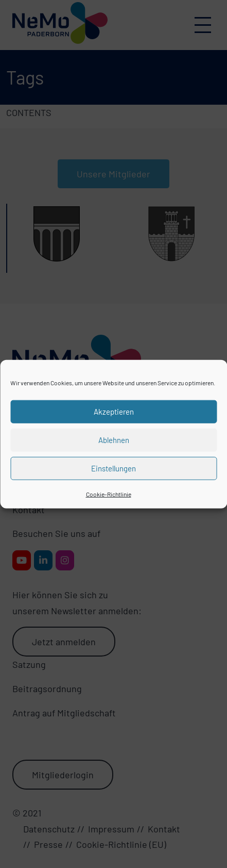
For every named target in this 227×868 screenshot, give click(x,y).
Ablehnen (114, 440)
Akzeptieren (114, 412)
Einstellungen (113, 468)
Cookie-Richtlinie (109, 494)
